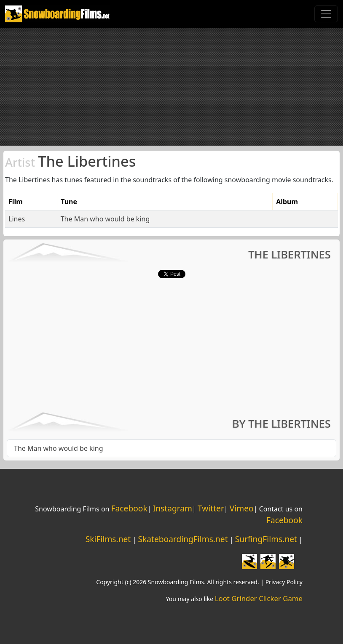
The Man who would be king (105, 219)
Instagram (173, 508)
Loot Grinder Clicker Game (259, 598)
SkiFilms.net (108, 539)
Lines (17, 219)
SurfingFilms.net (266, 539)
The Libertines (70, 161)
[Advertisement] (171, 87)
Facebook (129, 508)
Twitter (211, 508)
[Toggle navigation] (326, 14)
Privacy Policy (284, 582)
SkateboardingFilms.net (183, 539)
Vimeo (242, 508)
